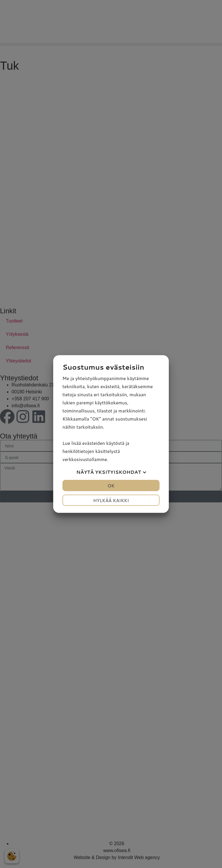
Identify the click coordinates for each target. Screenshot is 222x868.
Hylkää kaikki (111, 500)
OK (111, 485)
